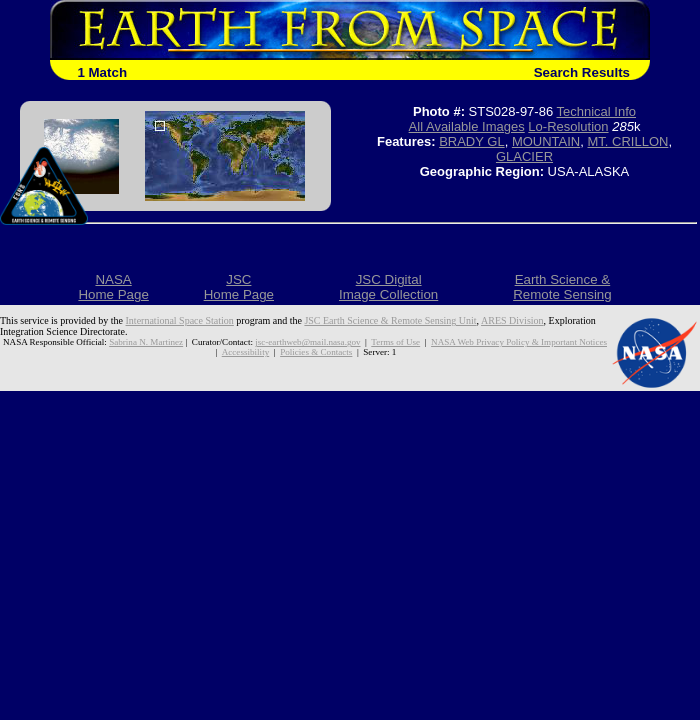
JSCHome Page (239, 287)
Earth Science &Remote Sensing (562, 287)
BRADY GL (472, 141)
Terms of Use (395, 342)
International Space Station (180, 320)
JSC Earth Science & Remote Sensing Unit (390, 320)
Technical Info (597, 111)
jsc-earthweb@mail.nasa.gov (307, 342)
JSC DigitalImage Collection (388, 287)
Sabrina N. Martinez (146, 342)
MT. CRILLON (627, 141)
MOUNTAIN (546, 141)
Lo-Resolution (568, 126)
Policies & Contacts (316, 352)
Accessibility (245, 352)
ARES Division (512, 320)
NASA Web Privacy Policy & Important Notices (519, 342)
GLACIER (524, 156)
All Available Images (467, 126)
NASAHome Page (113, 287)
